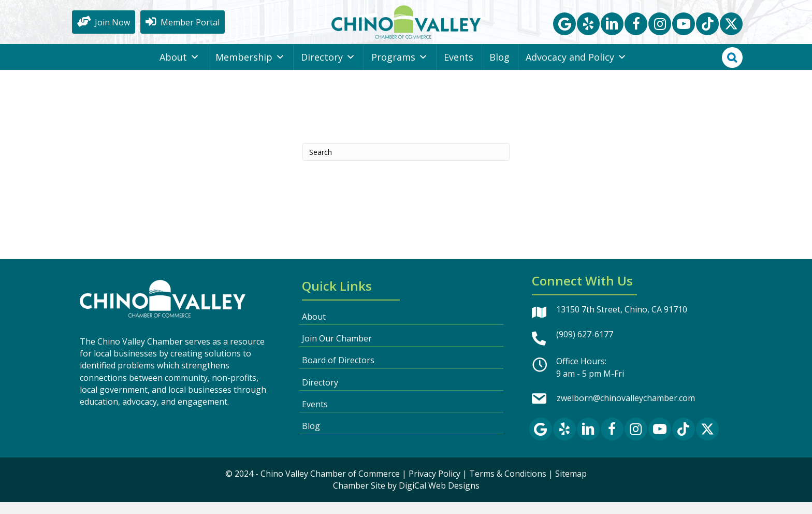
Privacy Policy (434, 486)
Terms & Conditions (508, 486)
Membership (250, 69)
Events (459, 69)
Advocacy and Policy (576, 69)
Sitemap (571, 486)
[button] (564, 30)
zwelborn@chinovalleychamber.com (626, 410)
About (179, 69)
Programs (400, 69)
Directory (328, 69)
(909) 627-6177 (585, 346)
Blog (499, 69)
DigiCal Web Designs (439, 497)
